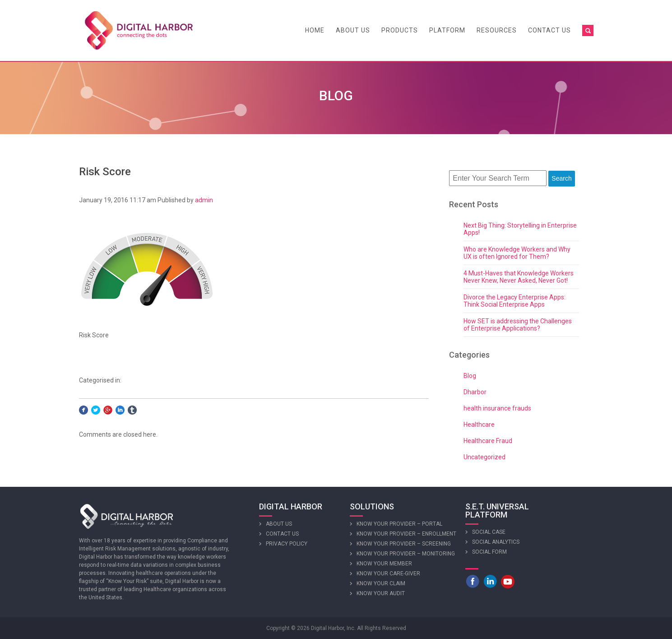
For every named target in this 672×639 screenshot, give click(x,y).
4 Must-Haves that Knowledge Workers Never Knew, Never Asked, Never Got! (519, 277)
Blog (470, 376)
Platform (447, 30)
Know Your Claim (381, 583)
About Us (353, 30)
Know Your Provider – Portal (399, 524)
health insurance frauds (497, 408)
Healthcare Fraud (488, 441)
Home (315, 30)
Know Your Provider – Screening (404, 544)
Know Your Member (384, 564)
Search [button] (561, 178)
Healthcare (479, 424)
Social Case (489, 532)
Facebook (473, 581)
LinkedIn (490, 581)
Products (400, 30)
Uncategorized (484, 457)
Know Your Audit (381, 593)
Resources (497, 30)
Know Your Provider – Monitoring (406, 554)
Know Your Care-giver (388, 574)
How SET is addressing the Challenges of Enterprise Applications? (518, 325)
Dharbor (475, 392)
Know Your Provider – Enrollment (406, 534)
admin (204, 200)
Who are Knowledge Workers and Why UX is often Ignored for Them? (517, 253)
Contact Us (549, 30)
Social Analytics (496, 542)
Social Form (489, 552)
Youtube (508, 581)
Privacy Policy (287, 544)
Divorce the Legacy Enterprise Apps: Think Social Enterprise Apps (514, 301)
